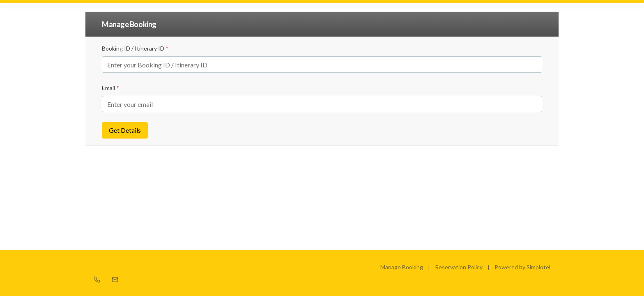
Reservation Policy (459, 267)
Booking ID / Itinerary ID (135, 48)
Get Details (125, 130)
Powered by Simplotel (522, 267)
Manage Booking (402, 267)
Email (110, 88)
